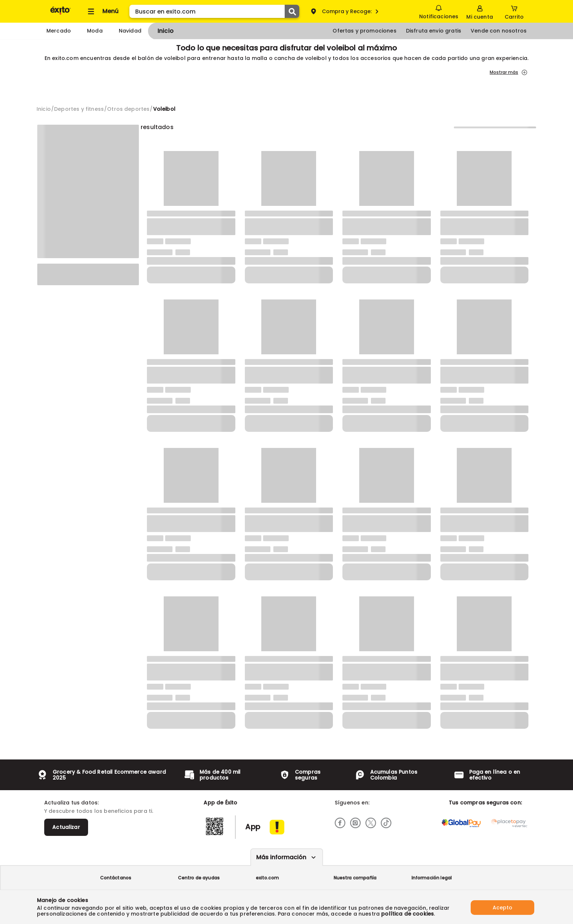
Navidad (130, 31)
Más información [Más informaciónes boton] (281, 857)
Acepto (502, 907)
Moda (95, 31)
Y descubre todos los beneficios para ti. (99, 811)
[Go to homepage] (44, 109)
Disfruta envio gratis (434, 31)
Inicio (166, 31)
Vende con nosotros (499, 31)
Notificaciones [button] (438, 11)
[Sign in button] (479, 11)
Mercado (59, 31)
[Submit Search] (292, 11)
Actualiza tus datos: (71, 803)
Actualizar (66, 827)
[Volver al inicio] (60, 14)
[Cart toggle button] (514, 11)
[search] (214, 11)
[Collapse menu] (102, 11)
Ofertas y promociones (364, 31)
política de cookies (407, 914)
